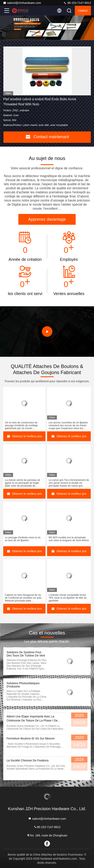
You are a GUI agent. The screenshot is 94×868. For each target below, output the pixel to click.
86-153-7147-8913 (77, 3)
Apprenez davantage (47, 219)
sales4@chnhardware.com (22, 3)
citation (83, 11)
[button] (39, 36)
